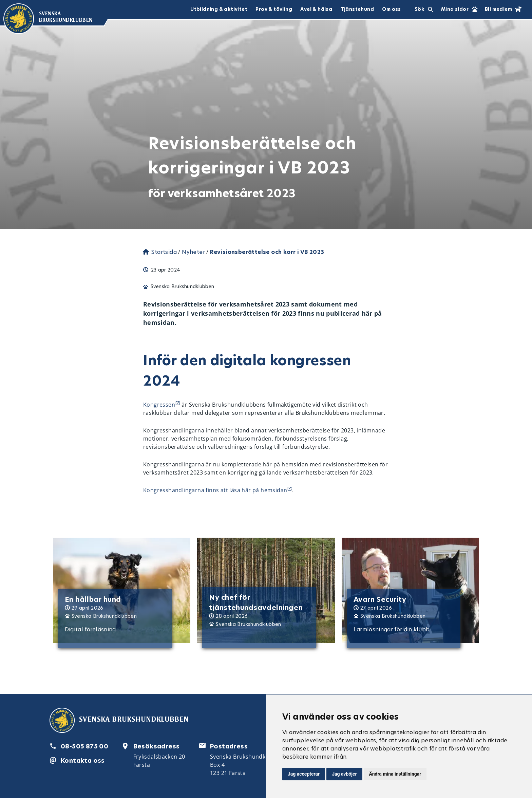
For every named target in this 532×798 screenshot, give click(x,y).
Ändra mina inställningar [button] (395, 774)
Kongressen (159, 405)
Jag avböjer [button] (344, 774)
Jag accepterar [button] (304, 774)
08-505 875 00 (84, 746)
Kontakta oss (83, 760)
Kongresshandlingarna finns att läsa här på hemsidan (215, 490)
